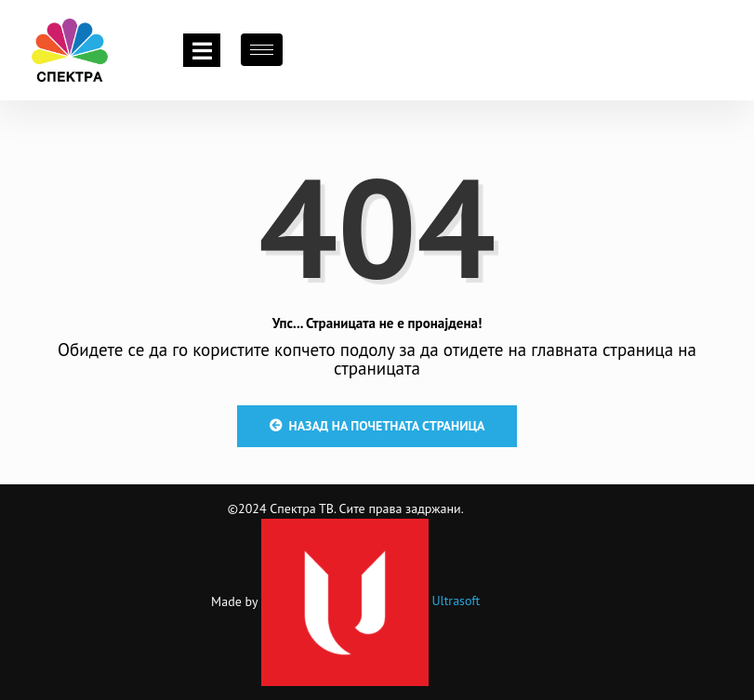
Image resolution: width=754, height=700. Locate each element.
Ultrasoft (371, 601)
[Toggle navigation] (202, 50)
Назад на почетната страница (377, 426)
